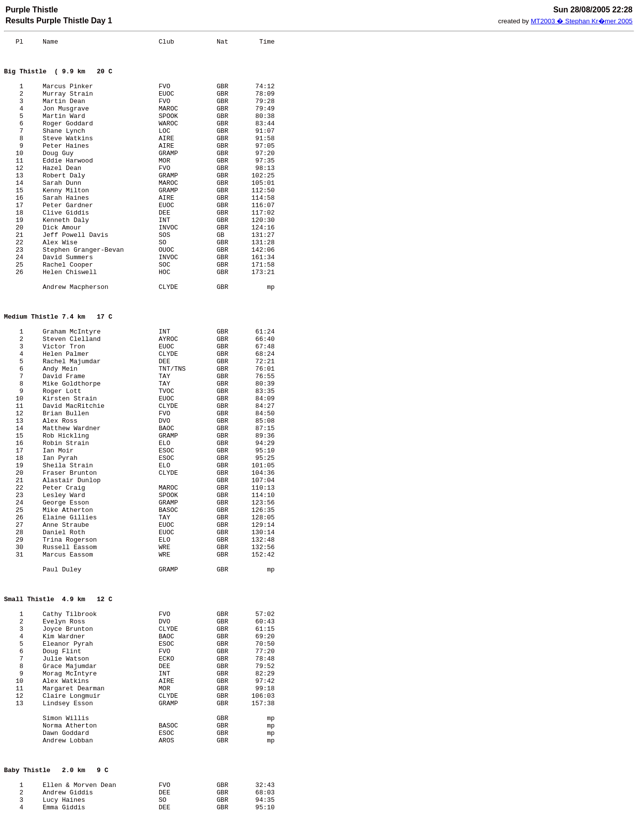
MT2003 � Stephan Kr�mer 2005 (582, 21)
